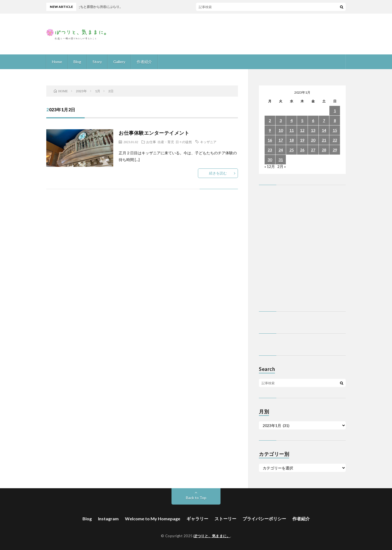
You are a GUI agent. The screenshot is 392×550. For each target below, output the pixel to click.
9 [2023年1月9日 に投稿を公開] (270, 130)
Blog (77, 62)
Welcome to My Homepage (153, 519)
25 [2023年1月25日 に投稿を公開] (292, 150)
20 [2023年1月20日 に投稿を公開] (313, 140)
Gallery (119, 62)
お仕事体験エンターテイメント (154, 133)
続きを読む (218, 173)
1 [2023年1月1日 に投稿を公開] (335, 111)
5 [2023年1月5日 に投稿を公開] (302, 120)
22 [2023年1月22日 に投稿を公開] (335, 140)
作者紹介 (144, 62)
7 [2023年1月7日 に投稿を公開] (324, 120)
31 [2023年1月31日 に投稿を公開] (281, 160)
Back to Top (196, 498)
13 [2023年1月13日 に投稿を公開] (313, 130)
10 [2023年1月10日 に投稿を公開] (281, 130)
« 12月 (270, 166)
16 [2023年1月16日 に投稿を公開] (270, 140)
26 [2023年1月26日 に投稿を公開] (302, 150)
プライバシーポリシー (264, 519)
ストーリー (225, 519)
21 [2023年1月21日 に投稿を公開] (324, 140)
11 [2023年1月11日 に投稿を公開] (292, 130)
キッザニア (208, 142)
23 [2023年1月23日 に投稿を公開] (270, 150)
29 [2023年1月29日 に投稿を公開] (335, 150)
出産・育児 (166, 142)
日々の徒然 (184, 142)
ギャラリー (197, 519)
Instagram (108, 519)
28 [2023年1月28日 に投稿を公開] (324, 150)
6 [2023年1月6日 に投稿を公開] (313, 120)
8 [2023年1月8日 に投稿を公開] (335, 120)
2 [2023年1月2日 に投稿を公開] (270, 120)
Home (57, 62)
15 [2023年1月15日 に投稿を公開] (335, 130)
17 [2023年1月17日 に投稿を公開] (281, 140)
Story (97, 62)
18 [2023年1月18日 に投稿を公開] (292, 140)
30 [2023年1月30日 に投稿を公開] (270, 160)
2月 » (282, 166)
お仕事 (151, 142)
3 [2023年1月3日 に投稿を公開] (281, 120)
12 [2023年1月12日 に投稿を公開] (302, 130)
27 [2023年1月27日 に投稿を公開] (313, 150)
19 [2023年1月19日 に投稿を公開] (302, 140)
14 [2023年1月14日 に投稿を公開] (324, 130)
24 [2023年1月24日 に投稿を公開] (281, 150)
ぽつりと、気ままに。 (212, 536)
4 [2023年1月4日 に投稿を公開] (292, 120)
